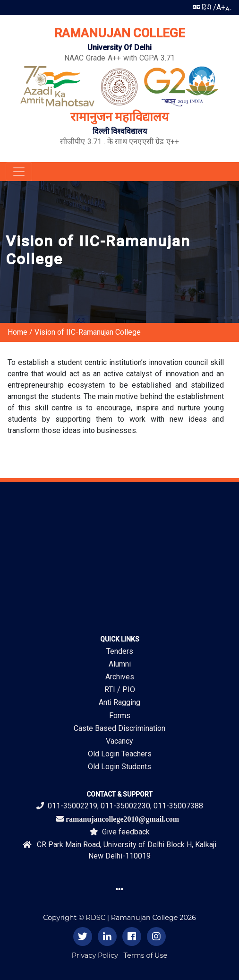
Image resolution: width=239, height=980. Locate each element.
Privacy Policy (95, 955)
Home (17, 332)
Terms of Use (146, 955)
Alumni (120, 664)
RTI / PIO (120, 689)
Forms (120, 715)
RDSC (96, 918)
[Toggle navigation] (19, 172)
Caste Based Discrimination (119, 728)
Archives (120, 677)
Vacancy (119, 741)
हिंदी (202, 7)
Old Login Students (119, 767)
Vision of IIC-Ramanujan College (88, 332)
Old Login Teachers (120, 754)
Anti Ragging (119, 702)
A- (228, 9)
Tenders (120, 651)
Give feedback (120, 832)
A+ (221, 7)
